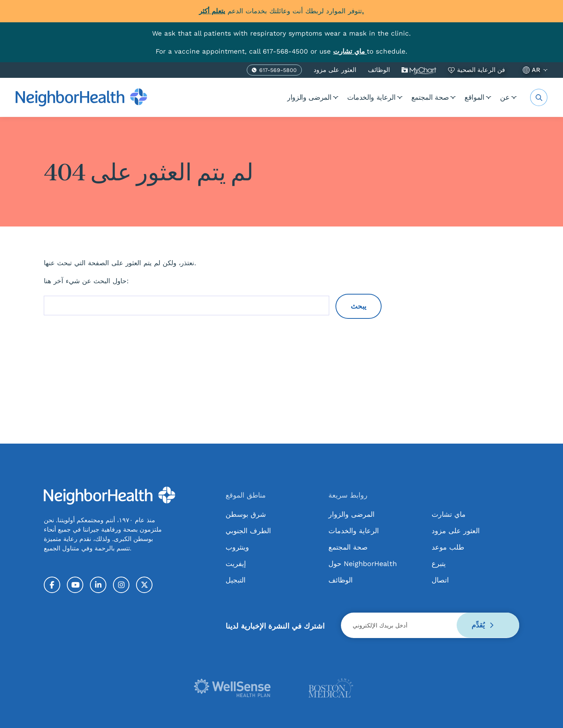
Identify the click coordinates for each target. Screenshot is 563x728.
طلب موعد (448, 547)
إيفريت (236, 563)
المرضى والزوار (288, 97)
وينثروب (237, 547)
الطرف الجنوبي (248, 530)
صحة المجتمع (419, 97)
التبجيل (236, 580)
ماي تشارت (419, 70)
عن (504, 97)
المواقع (468, 97)
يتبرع (439, 563)
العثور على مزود (335, 69)
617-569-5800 (278, 71)
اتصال (440, 580)
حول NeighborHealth (363, 563)
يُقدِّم (482, 625)
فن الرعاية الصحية (481, 69)
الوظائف (379, 69)
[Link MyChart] (350, 51)
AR (536, 69)
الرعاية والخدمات (355, 97)
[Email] (430, 625)
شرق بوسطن (246, 514)
